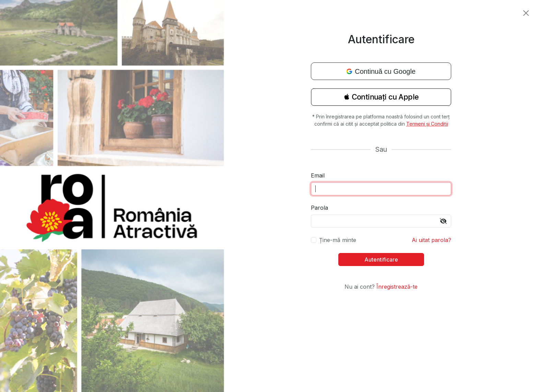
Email (318, 175)
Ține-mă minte (338, 240)
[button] (381, 99)
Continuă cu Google (381, 71)
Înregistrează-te (397, 287)
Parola (319, 208)
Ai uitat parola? (431, 240)
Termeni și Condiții (427, 124)
